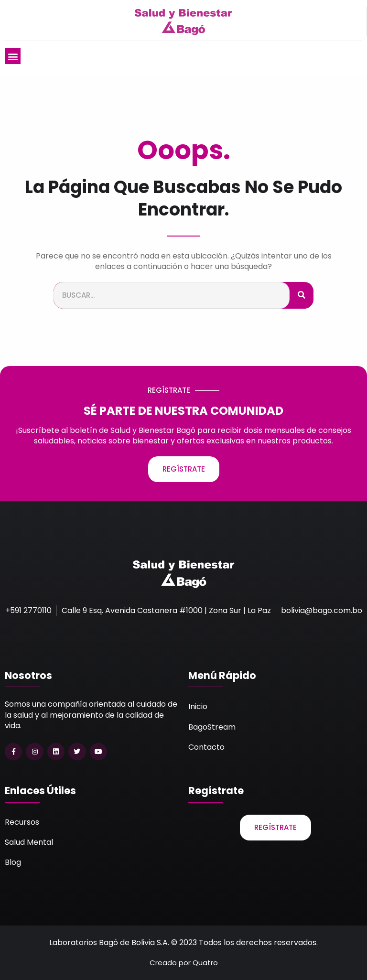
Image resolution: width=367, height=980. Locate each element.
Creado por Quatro (184, 963)
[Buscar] (302, 296)
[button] (13, 56)
